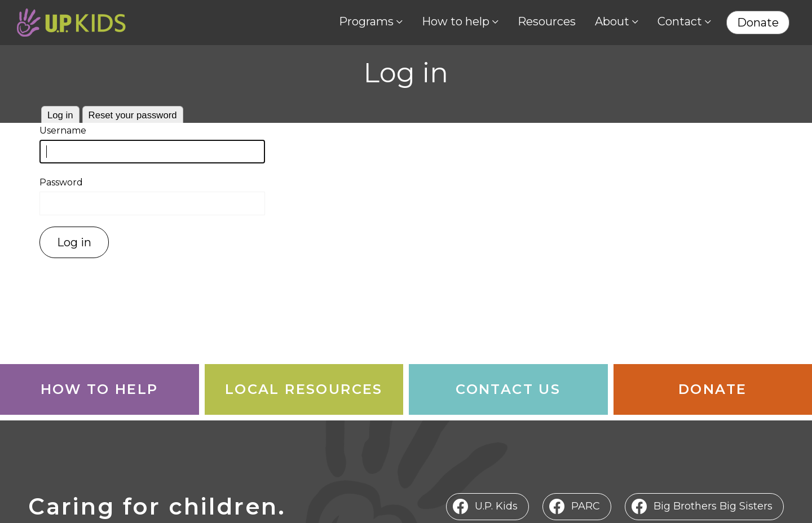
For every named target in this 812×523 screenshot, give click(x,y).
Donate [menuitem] (758, 23)
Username (63, 130)
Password (61, 182)
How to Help (99, 389)
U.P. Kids (496, 506)
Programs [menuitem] (366, 21)
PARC (586, 506)
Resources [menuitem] (547, 21)
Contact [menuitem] (680, 21)
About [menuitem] (612, 21)
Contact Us (508, 389)
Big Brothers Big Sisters (713, 506)
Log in (60, 115)
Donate (712, 389)
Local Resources (304, 389)
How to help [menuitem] (456, 21)
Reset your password (133, 115)
